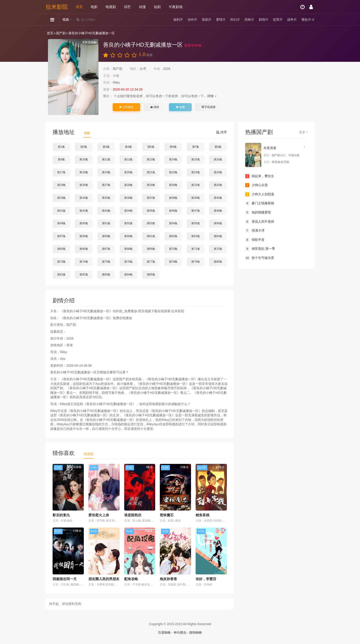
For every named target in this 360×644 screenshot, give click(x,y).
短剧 (157, 7)
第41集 (61, 211)
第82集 (84, 275)
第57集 (61, 236)
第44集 (128, 211)
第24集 (218, 172)
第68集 (128, 249)
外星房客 (270, 148)
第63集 (195, 236)
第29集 (151, 185)
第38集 (173, 198)
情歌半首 (255, 240)
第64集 (218, 236)
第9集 (61, 159)
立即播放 (127, 107)
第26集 (84, 185)
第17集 (61, 172)
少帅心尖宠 (256, 185)
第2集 (84, 147)
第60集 (128, 236)
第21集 (151, 172)
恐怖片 (249, 20)
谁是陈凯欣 (133, 515)
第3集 (106, 147)
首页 (79, 7)
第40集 (218, 198)
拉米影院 (57, 7)
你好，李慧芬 (206, 579)
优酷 (87, 133)
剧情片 (264, 20)
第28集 (128, 185)
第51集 (106, 223)
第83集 (106, 275)
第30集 (173, 185)
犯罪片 (278, 20)
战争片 (292, 20)
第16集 (218, 159)
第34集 (84, 198)
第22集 (173, 172)
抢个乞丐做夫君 (260, 258)
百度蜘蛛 (164, 633)
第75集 (106, 262)
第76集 (128, 262)
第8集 (218, 147)
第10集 (84, 159)
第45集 (151, 211)
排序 (222, 132)
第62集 (173, 236)
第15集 (195, 159)
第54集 (173, 223)
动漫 (142, 7)
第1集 (61, 147)
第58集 (84, 236)
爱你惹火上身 (99, 515)
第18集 (84, 172)
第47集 (195, 211)
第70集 (173, 249)
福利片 (178, 20)
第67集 (106, 249)
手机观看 (209, 107)
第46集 (173, 211)
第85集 (151, 275)
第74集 (84, 262)
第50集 (84, 223)
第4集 (128, 147)
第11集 (106, 159)
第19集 (106, 172)
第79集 (195, 262)
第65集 (61, 249)
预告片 (306, 20)
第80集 (218, 262)
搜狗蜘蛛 (196, 633)
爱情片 (221, 20)
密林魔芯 (167, 515)
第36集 (128, 198)
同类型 (89, 454)
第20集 (128, 172)
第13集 (151, 159)
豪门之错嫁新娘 (260, 203)
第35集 (106, 198)
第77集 (151, 262)
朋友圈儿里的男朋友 (104, 579)
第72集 (218, 249)
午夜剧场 (176, 7)
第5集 (151, 147)
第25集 (61, 185)
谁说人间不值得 (260, 222)
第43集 (106, 211)
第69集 (151, 249)
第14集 (173, 159)
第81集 (61, 275)
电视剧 (111, 7)
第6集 (173, 147)
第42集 (84, 211)
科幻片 (235, 20)
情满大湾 (255, 231)
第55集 (195, 223)
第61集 (151, 236)
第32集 (218, 185)
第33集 (61, 198)
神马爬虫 (180, 633)
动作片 (192, 20)
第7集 (196, 147)
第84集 (128, 275)
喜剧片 (207, 20)
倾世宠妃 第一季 (260, 249)
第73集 (61, 262)
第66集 (84, 249)
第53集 (151, 223)
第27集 (106, 185)
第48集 (218, 211)
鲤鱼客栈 (202, 515)
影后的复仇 (61, 515)
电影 (94, 7)
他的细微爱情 (258, 213)
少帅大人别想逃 (260, 194)
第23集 (195, 172)
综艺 (127, 7)
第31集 (195, 185)
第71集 (195, 249)
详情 (212, 96)
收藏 (180, 107)
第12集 (128, 159)
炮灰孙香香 (168, 579)
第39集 (195, 198)
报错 (155, 107)
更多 (303, 132)
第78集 (173, 262)
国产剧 (61, 33)
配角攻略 (131, 579)
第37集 (151, 198)
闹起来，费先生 (260, 176)
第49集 (61, 223)
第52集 (128, 223)
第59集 (106, 236)
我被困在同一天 (65, 579)
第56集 (218, 223)
